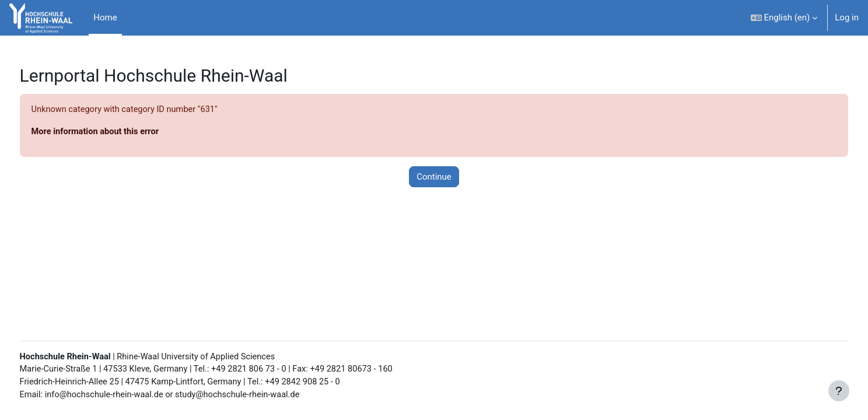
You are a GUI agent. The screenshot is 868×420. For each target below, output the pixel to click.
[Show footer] (839, 391)
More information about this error (119, 132)
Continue (434, 177)
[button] (784, 18)
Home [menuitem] (105, 17)
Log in (847, 17)
